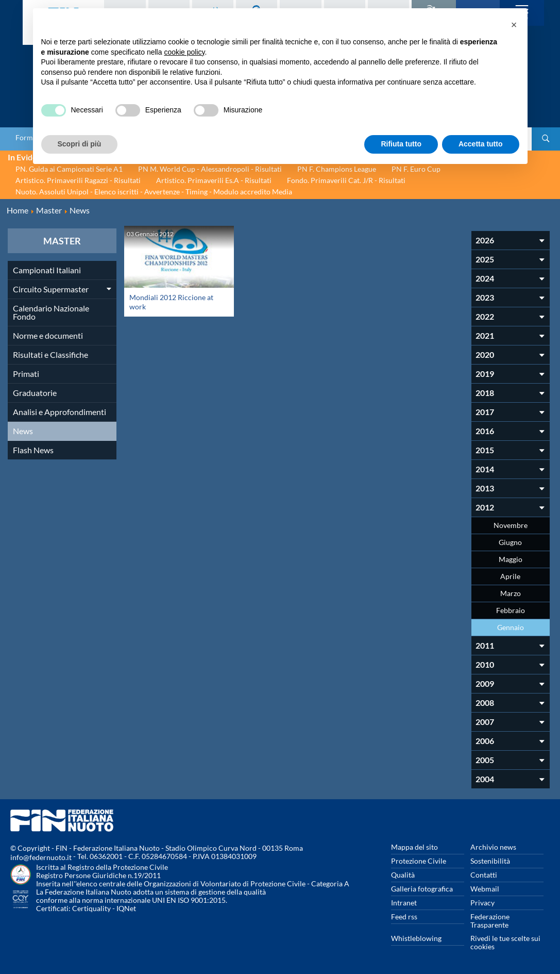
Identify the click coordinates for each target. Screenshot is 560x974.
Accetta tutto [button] (481, 144)
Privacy (482, 903)
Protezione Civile (419, 861)
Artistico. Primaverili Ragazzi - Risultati (78, 180)
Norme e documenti (48, 335)
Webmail (485, 889)
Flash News (33, 450)
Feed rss (404, 917)
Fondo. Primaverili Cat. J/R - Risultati (346, 180)
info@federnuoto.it (41, 857)
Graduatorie (35, 393)
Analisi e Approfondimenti (60, 412)
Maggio (511, 559)
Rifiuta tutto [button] (401, 144)
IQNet (126, 908)
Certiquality (91, 908)
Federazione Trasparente (490, 921)
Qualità (403, 875)
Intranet (404, 903)
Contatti (484, 875)
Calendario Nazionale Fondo (51, 312)
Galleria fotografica (422, 889)
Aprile (510, 576)
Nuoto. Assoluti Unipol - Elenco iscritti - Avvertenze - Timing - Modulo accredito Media (154, 192)
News (23, 431)
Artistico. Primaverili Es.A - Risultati (214, 180)
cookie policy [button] (184, 52)
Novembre (511, 525)
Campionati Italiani (47, 270)
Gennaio (511, 627)
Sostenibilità (490, 861)
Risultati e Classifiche (50, 354)
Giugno (510, 542)
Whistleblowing (416, 938)
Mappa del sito (414, 847)
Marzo (511, 593)
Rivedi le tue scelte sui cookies (505, 942)
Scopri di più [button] (80, 144)
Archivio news (493, 847)
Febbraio (511, 610)
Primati (26, 374)
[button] (514, 25)
